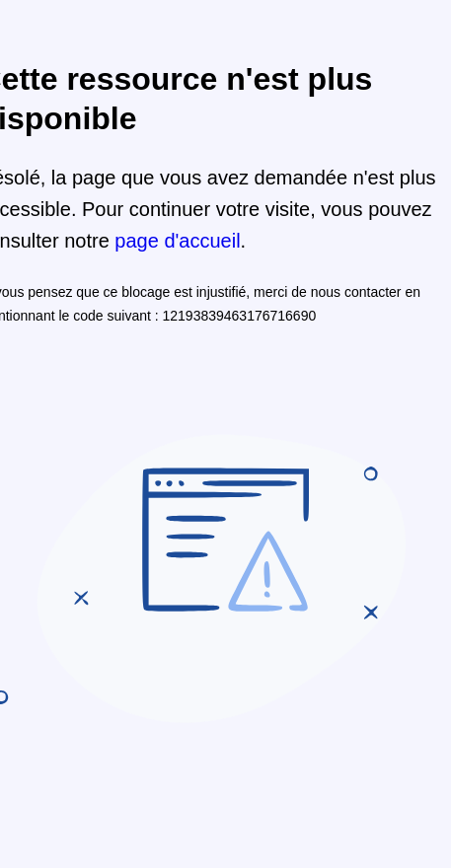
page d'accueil (177, 241)
